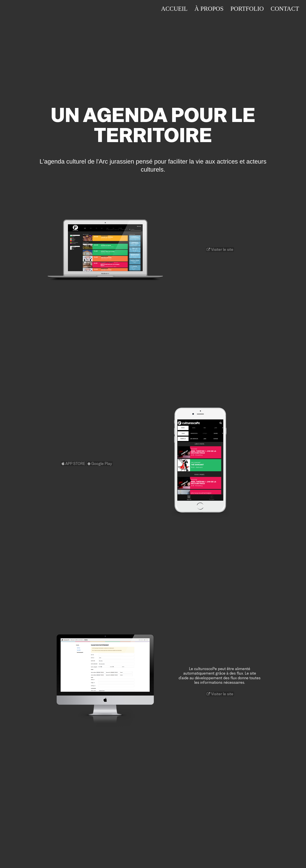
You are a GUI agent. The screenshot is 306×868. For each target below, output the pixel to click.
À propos (209, 9)
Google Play (100, 464)
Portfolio (247, 9)
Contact (285, 9)
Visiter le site (220, 250)
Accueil (174, 9)
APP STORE (73, 464)
